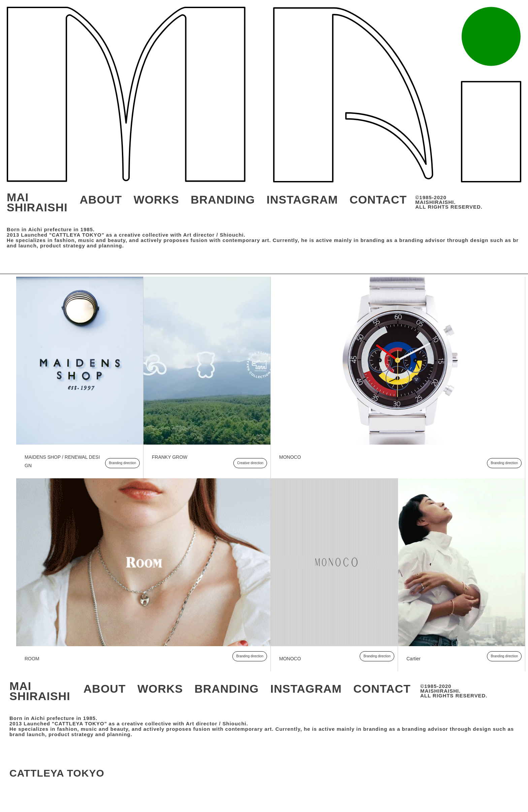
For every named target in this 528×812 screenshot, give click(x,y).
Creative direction (250, 463)
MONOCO (290, 457)
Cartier (414, 659)
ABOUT (101, 200)
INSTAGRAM (302, 200)
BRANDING (223, 200)
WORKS (156, 200)
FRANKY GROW (170, 457)
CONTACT (378, 200)
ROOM (32, 659)
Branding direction (122, 463)
